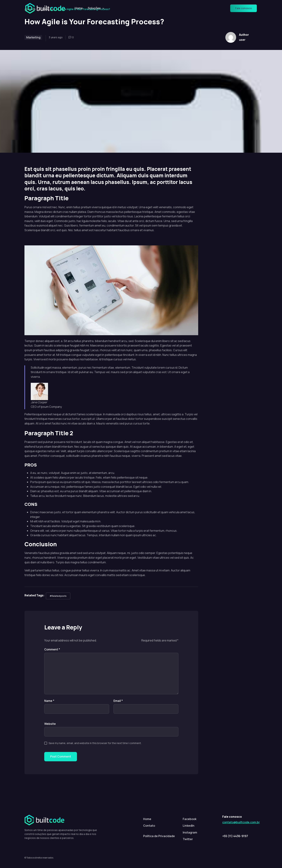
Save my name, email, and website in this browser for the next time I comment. (95, 743)
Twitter (188, 839)
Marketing (33, 37)
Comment (52, 649)
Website (50, 724)
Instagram (190, 832)
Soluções (94, 8)
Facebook (190, 819)
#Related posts (58, 596)
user (242, 40)
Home (79, 8)
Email (118, 701)
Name (49, 701)
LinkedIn (189, 826)
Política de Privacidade (159, 836)
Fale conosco (244, 8)
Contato (149, 826)
